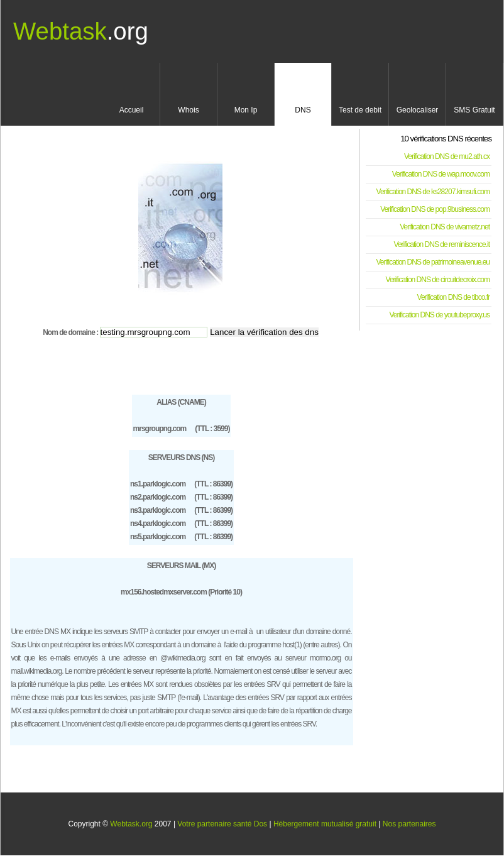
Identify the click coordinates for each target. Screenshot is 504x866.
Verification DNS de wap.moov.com (441, 174)
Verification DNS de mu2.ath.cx (447, 156)
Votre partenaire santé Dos (222, 824)
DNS (303, 110)
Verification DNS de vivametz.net (445, 227)
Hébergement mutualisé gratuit (325, 824)
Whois (188, 110)
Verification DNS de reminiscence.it (442, 244)
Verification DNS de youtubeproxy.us (439, 315)
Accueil (132, 110)
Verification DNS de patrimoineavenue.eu (433, 262)
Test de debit (360, 110)
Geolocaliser (418, 110)
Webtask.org (131, 824)
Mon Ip (246, 110)
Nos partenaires (409, 824)
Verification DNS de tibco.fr (453, 297)
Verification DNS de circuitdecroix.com (438, 280)
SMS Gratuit (474, 110)
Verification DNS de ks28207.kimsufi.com (433, 192)
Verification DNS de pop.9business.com (435, 209)
